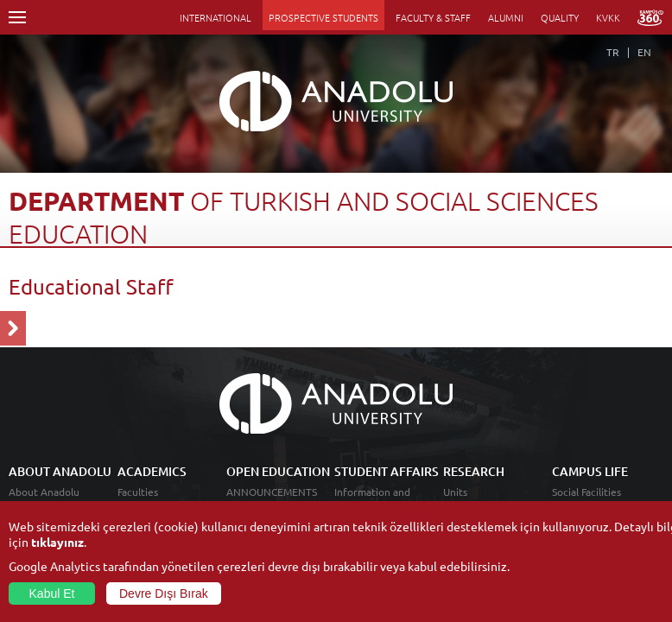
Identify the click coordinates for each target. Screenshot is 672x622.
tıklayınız (57, 542)
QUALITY (560, 17)
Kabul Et (52, 593)
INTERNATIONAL (216, 17)
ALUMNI (506, 17)
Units (455, 492)
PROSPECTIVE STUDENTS (323, 17)
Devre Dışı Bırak (164, 593)
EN (644, 52)
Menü (17, 17)
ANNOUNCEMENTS (272, 492)
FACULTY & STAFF (433, 17)
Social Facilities (586, 492)
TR (613, 52)
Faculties (138, 492)
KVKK (608, 17)
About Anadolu (44, 492)
